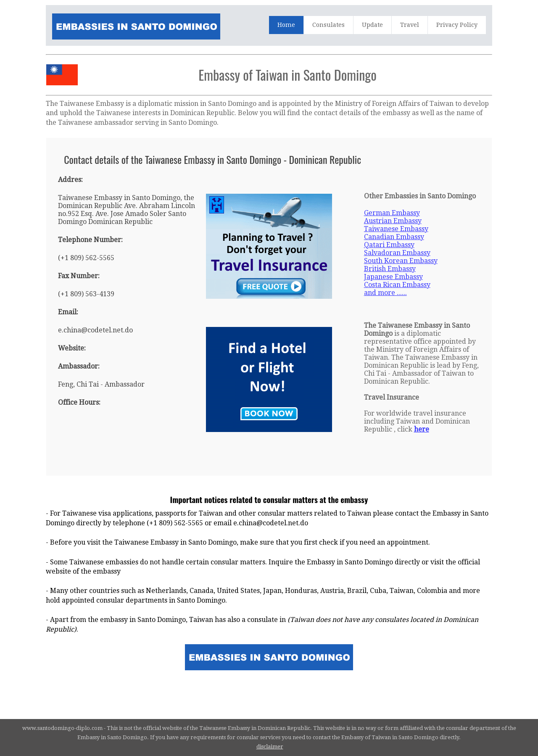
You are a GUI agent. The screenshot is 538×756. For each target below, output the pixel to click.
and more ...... (385, 293)
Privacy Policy (457, 25)
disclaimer (270, 747)
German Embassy (392, 213)
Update (372, 25)
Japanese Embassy (393, 277)
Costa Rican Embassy (397, 285)
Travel (410, 25)
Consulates (328, 25)
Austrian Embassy (393, 221)
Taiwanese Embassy (396, 229)
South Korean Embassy (401, 261)
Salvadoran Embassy (397, 253)
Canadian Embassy (394, 237)
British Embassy (390, 269)
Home (286, 25)
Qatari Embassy (389, 245)
